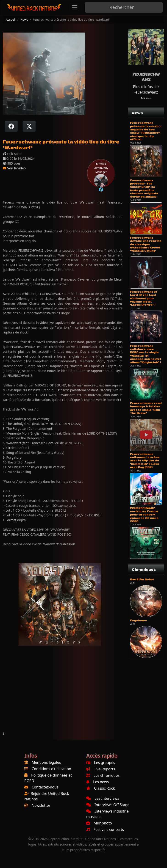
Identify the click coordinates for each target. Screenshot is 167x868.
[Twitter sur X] (29, 126)
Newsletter (41, 805)
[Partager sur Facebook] (11, 126)
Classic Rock (100, 788)
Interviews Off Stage (108, 805)
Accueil (11, 19)
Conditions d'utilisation (51, 769)
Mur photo (99, 823)
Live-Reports (101, 769)
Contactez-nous (45, 787)
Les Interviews (103, 798)
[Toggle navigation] (75, 7)
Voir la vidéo (14, 168)
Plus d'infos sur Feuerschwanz (146, 89)
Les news (97, 782)
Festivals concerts (105, 829)
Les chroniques (103, 775)
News (24, 19)
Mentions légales (46, 762)
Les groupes (101, 763)
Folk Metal (146, 98)
